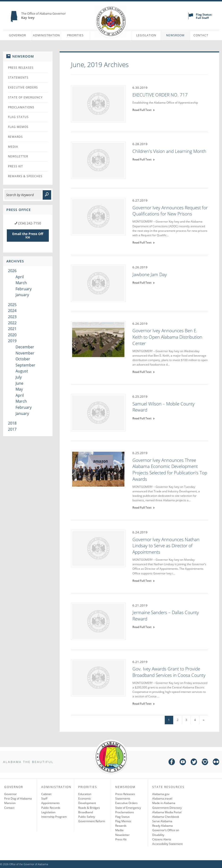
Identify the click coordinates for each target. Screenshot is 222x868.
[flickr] (216, 763)
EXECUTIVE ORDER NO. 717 (160, 95)
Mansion (10, 803)
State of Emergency (25, 97)
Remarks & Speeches (25, 176)
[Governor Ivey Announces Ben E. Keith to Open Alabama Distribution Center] (98, 339)
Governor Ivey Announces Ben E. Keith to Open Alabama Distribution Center (167, 337)
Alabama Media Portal (167, 812)
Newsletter (18, 156)
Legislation (146, 35)
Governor (17, 35)
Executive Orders (23, 87)
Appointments (50, 803)
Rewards (15, 137)
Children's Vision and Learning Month (169, 151)
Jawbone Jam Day (150, 274)
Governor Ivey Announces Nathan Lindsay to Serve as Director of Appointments (166, 546)
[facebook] (172, 763)
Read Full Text (144, 110)
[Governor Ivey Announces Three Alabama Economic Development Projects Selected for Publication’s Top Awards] (98, 469)
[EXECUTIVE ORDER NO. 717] (98, 103)
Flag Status (18, 117)
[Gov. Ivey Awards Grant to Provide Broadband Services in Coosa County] (98, 677)
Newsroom (175, 35)
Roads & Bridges (89, 808)
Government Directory (167, 808)
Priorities (75, 35)
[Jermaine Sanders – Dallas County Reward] (98, 621)
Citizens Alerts (162, 839)
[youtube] (183, 763)
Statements (18, 78)
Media (13, 147)
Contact (201, 35)
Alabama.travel (162, 798)
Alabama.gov (161, 794)
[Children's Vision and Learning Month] (98, 160)
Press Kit (16, 166)
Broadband (86, 812)
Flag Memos (18, 127)
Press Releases (21, 68)
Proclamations (21, 107)
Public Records (51, 808)
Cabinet (46, 794)
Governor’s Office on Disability (166, 832)
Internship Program (54, 817)
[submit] (47, 195)
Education (85, 794)
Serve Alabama (162, 821)
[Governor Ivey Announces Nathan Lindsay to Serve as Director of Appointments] (98, 548)
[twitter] (194, 763)
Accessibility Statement (167, 844)
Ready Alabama (162, 826)
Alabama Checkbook (166, 817)
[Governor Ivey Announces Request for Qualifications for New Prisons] (98, 216)
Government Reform (92, 821)
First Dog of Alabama (18, 798)
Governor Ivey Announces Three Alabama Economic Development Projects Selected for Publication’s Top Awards (170, 470)
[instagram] (205, 763)
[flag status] (191, 18)
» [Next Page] (204, 720)
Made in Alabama (164, 803)
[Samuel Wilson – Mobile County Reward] (98, 412)
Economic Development (87, 801)
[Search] (23, 195)
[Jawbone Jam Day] (98, 283)
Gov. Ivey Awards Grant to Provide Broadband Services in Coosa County (169, 672)
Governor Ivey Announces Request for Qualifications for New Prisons (170, 211)
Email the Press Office (28, 235)
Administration (46, 35)
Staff (44, 798)
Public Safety (87, 817)
